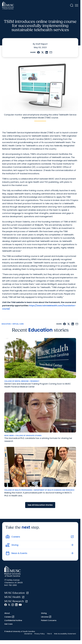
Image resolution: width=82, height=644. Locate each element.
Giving (44, 613)
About (7, 613)
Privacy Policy (40, 634)
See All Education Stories (40, 505)
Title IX (49, 634)
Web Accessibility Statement (65, 634)
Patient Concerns (49, 620)
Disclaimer (28, 634)
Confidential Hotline (13, 620)
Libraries (46, 617)
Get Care (8, 624)
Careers (9, 617)
